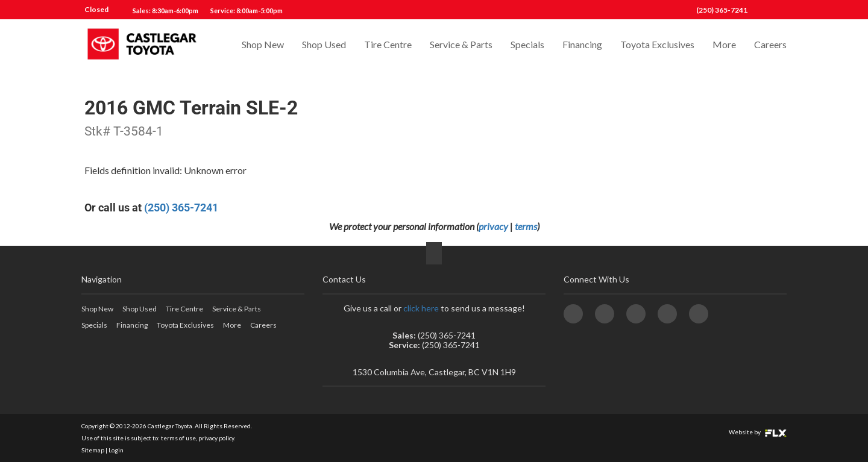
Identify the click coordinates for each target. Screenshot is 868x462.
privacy (493, 226)
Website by (758, 432)
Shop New (263, 46)
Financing (582, 46)
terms (526, 226)
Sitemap (93, 450)
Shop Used (324, 46)
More (724, 46)
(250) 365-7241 (722, 10)
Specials (527, 46)
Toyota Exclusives (657, 46)
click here (421, 308)
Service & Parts (461, 46)
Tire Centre (388, 46)
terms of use (178, 438)
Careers (770, 46)
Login (116, 450)
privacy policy (216, 438)
